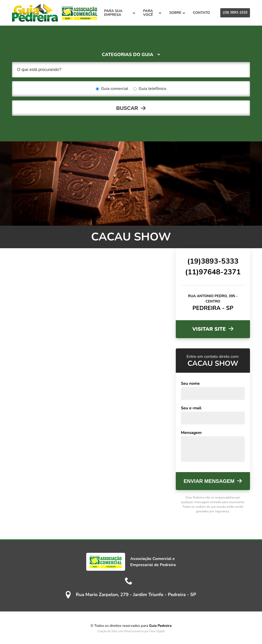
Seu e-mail (191, 408)
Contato (201, 13)
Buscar (127, 108)
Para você (152, 13)
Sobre (177, 13)
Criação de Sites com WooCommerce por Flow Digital (131, 631)
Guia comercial (112, 89)
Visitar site (209, 329)
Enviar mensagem (209, 481)
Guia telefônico (150, 89)
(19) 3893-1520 (235, 13)
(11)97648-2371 (213, 272)
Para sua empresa (120, 13)
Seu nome (190, 383)
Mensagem (191, 433)
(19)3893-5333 (213, 261)
